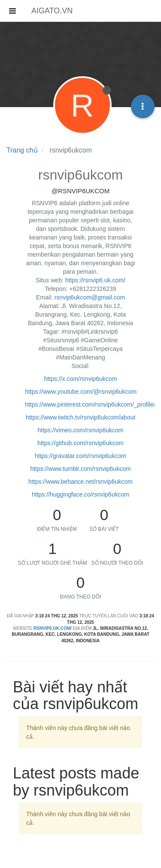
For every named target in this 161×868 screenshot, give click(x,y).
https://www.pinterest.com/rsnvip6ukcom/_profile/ (90, 404)
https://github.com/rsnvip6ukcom (80, 443)
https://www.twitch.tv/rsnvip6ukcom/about (80, 417)
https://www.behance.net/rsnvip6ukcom (80, 482)
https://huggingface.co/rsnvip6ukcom (80, 494)
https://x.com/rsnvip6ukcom (81, 379)
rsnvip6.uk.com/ (53, 628)
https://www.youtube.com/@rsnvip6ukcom (81, 392)
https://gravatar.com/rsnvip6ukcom (80, 456)
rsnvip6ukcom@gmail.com (90, 297)
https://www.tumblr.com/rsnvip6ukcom (80, 469)
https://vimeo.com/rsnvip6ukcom (81, 430)
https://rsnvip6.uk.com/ (95, 280)
